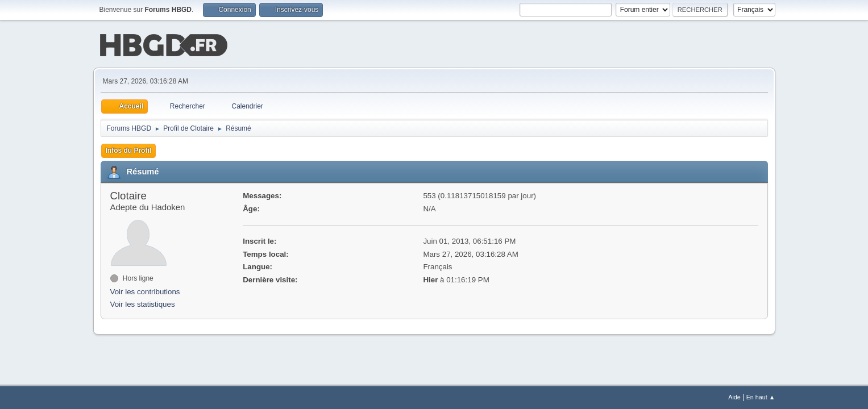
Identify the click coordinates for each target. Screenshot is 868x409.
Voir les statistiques (143, 304)
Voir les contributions (145, 291)
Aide (734, 397)
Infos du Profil (129, 149)
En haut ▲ (761, 397)
